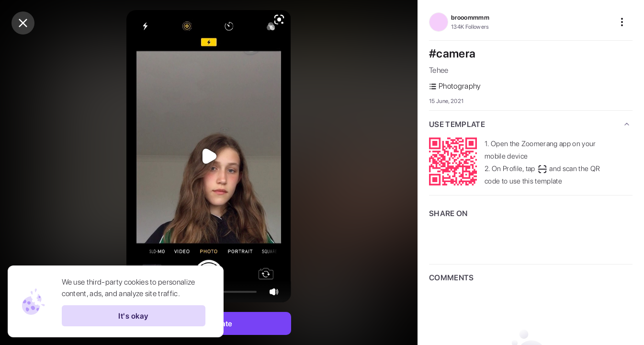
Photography (455, 86)
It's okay (133, 316)
